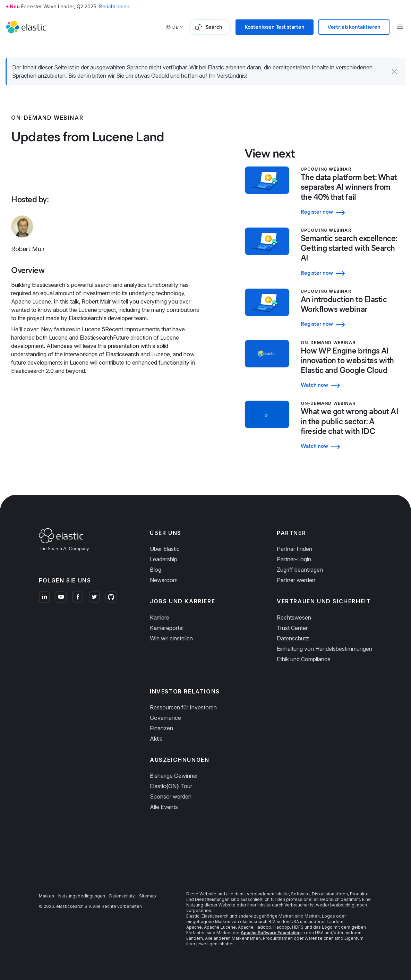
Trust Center (292, 628)
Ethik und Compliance (304, 659)
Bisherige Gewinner (174, 776)
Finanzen (161, 728)
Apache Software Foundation (271, 933)
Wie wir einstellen (171, 638)
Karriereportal (167, 628)
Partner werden (296, 580)
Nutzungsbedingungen (82, 896)
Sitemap (148, 896)
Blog (156, 570)
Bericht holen (114, 6)
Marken (46, 896)
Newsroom (164, 580)
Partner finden (294, 549)
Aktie (156, 739)
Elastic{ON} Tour (171, 786)
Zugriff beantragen (300, 570)
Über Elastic (165, 549)
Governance (165, 718)
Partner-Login (294, 559)
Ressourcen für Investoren (183, 707)
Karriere (160, 617)
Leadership (164, 559)
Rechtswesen (294, 617)
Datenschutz (293, 638)
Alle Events (164, 807)
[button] (394, 71)
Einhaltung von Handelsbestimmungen (324, 649)
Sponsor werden (171, 796)
